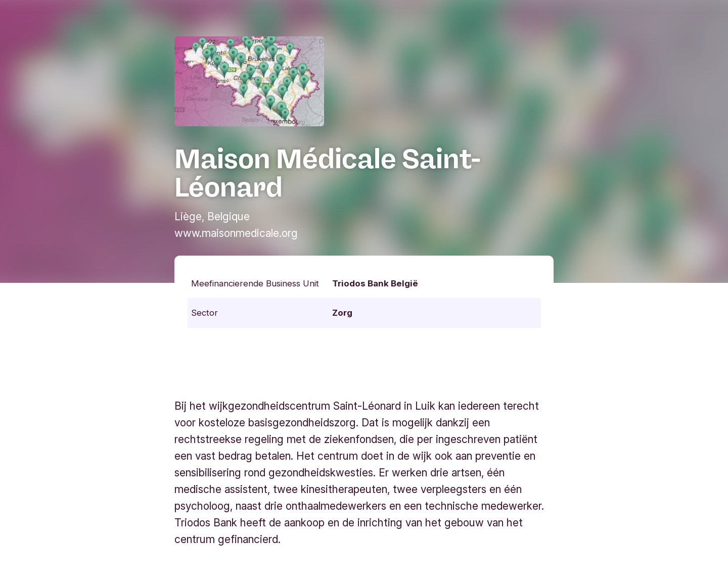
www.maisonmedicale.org (236, 233)
